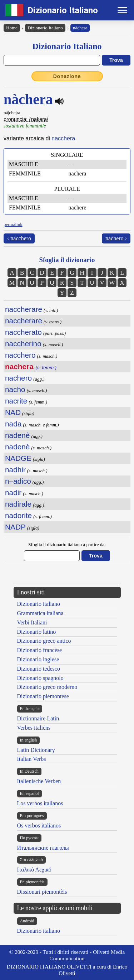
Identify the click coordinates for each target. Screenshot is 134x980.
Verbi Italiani (32, 622)
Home (12, 28)
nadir (13, 493)
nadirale (18, 504)
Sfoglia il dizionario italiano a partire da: (67, 544)
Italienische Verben (39, 781)
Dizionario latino (37, 632)
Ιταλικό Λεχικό (34, 870)
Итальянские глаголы (43, 848)
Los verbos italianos (40, 803)
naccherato (23, 332)
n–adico (18, 481)
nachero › (116, 238)
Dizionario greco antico (44, 641)
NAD (13, 412)
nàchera (80, 28)
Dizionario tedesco (39, 669)
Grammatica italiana (40, 613)
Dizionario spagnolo (40, 678)
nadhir (15, 470)
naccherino (23, 344)
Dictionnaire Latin (38, 718)
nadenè (17, 435)
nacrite (16, 401)
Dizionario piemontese (43, 696)
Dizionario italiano (39, 604)
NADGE (18, 458)
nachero (18, 378)
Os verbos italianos (39, 825)
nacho (15, 389)
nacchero (20, 355)
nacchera (63, 138)
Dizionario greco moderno (47, 687)
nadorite (18, 515)
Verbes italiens (34, 728)
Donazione (67, 76)
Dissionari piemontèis (42, 892)
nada (13, 424)
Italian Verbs (32, 759)
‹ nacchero (19, 238)
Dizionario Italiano (63, 10)
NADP (15, 527)
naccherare (24, 309)
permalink (13, 224)
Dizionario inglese (38, 659)
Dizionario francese (40, 650)
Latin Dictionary (36, 750)
